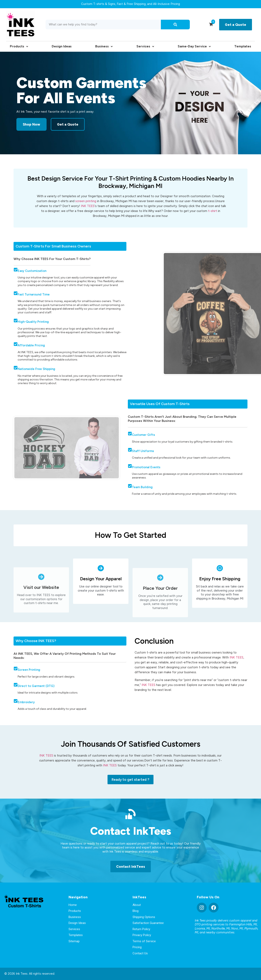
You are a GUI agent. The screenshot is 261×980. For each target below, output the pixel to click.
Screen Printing (29, 670)
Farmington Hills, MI (243, 924)
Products (19, 46)
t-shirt (213, 211)
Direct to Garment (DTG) (36, 686)
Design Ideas (62, 46)
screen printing (86, 201)
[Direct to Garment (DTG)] (16, 685)
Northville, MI (221, 928)
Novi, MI (237, 928)
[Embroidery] (16, 701)
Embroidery (26, 702)
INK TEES (88, 206)
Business (104, 46)
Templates (243, 46)
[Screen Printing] (16, 669)
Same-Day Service (194, 46)
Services (145, 46)
